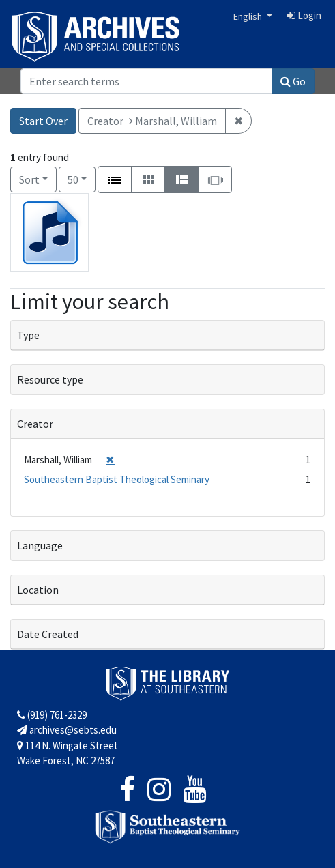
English (249, 16)
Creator (35, 424)
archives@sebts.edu (67, 730)
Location (38, 590)
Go (293, 81)
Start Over (43, 121)
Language (40, 545)
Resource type (50, 379)
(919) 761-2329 (52, 715)
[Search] (146, 81)
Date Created (48, 634)
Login (304, 15)
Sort (29, 179)
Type (28, 335)
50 (82, 178)
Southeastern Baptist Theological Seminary (117, 479)
